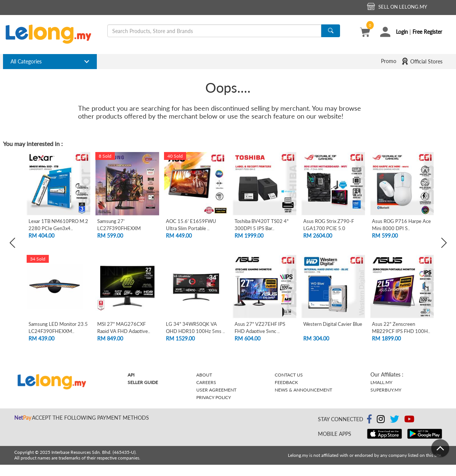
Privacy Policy (214, 397)
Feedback (286, 382)
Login (402, 32)
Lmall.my (381, 382)
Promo (389, 61)
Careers (206, 382)
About (204, 375)
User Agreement (216, 390)
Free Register (427, 32)
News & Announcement (303, 390)
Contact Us (289, 375)
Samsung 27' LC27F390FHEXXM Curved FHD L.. (119, 228)
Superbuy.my (386, 390)
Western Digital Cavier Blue (333, 324)
